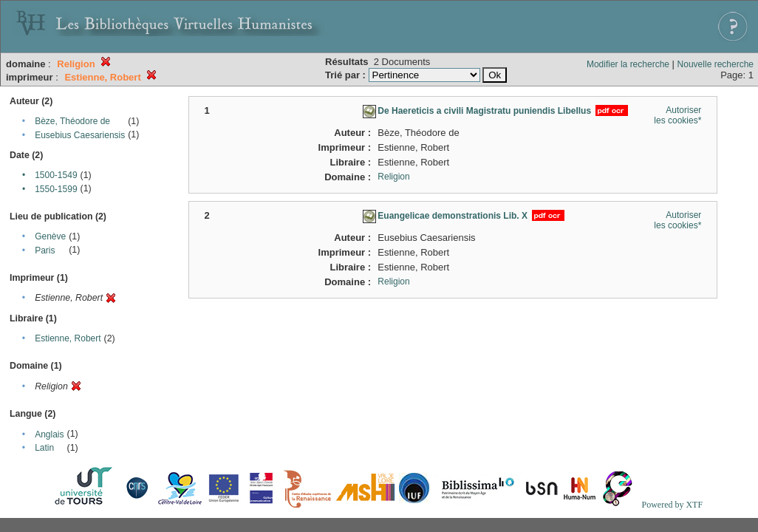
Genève (50, 236)
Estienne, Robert (68, 338)
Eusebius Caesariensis (80, 135)
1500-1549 (56, 175)
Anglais (49, 434)
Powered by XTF (672, 505)
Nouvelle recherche (716, 64)
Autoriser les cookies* (677, 115)
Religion (393, 177)
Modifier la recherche (628, 64)
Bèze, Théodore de (72, 121)
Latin (44, 448)
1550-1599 (56, 189)
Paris (45, 250)
